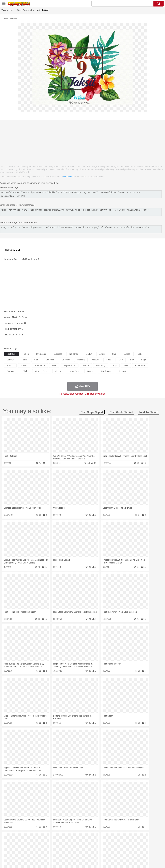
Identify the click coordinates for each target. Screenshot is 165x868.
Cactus (37, 837)
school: (7, 850)
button (90, 371)
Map (82, 850)
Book (30, 850)
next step (74, 354)
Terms (116, 862)
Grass (77, 837)
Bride (26, 846)
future (86, 365)
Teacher (23, 850)
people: (7, 846)
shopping (50, 360)
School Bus (74, 850)
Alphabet (128, 850)
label (140, 354)
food (109, 360)
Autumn (21, 837)
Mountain (108, 837)
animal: (7, 841)
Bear (19, 841)
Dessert (29, 854)
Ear (66, 846)
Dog (56, 841)
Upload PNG (156, 862)
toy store (11, 371)
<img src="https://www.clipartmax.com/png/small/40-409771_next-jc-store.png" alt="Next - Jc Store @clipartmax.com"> (81, 212)
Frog (88, 841)
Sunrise (100, 837)
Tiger (144, 841)
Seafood (74, 854)
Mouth (114, 846)
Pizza (106, 854)
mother (40, 846)
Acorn (14, 837)
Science (107, 850)
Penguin (137, 841)
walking (78, 846)
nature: (6, 837)
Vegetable (83, 854)
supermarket (70, 365)
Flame (62, 837)
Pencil (55, 850)
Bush (122, 837)
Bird (24, 841)
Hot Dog (135, 854)
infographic (41, 354)
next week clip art (121, 412)
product (10, 365)
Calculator (138, 850)
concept (10, 360)
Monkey (117, 841)
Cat (37, 841)
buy (132, 360)
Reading (48, 850)
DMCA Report (12, 250)
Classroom (38, 850)
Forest (141, 837)
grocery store (42, 371)
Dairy (22, 854)
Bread (119, 854)
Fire (56, 837)
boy (101, 846)
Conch (44, 837)
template (123, 371)
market (89, 354)
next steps (12, 354)
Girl (96, 846)
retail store (106, 371)
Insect (105, 841)
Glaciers (70, 837)
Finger (126, 846)
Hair (91, 846)
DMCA (146, 862)
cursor (24, 365)
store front (40, 365)
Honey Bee (96, 841)
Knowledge (90, 850)
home (85, 846)
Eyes (71, 846)
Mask (14, 846)
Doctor (60, 846)
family (33, 846)
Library (99, 850)
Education (64, 850)
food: (6, 854)
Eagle (68, 841)
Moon (93, 837)
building (81, 360)
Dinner (99, 854)
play (115, 365)
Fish (82, 841)
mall (126, 365)
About (108, 862)
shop (26, 354)
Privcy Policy (126, 862)
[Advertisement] (82, 141)
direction (66, 360)
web (54, 365)
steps (144, 360)
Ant (14, 841)
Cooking (126, 854)
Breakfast (14, 854)
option (58, 371)
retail (24, 360)
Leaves (29, 837)
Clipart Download (24, 10)
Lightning (85, 837)
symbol (127, 354)
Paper (114, 850)
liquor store (74, 371)
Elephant (75, 841)
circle (25, 371)
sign (36, 360)
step (121, 360)
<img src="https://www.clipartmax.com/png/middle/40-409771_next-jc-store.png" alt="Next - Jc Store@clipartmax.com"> (81, 229)
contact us (68, 177)
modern (95, 360)
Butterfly (31, 841)
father (107, 846)
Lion (111, 841)
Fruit (51, 854)
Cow (51, 841)
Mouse (125, 841)
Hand (133, 846)
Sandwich (65, 854)
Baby (20, 846)
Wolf (157, 841)
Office (121, 850)
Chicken (44, 841)
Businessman (50, 846)
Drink (36, 854)
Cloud (128, 837)
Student (15, 850)
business (58, 354)
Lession (146, 850)
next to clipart (148, 412)
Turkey (151, 841)
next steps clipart (92, 412)
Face (120, 846)
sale (114, 354)
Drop (135, 837)
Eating (112, 854)
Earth (51, 837)
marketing (101, 365)
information (140, 365)
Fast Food (44, 854)
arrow (102, 354)
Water (116, 837)
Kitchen (92, 854)
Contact (137, 862)
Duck (62, 841)
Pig (131, 841)
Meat (57, 854)
